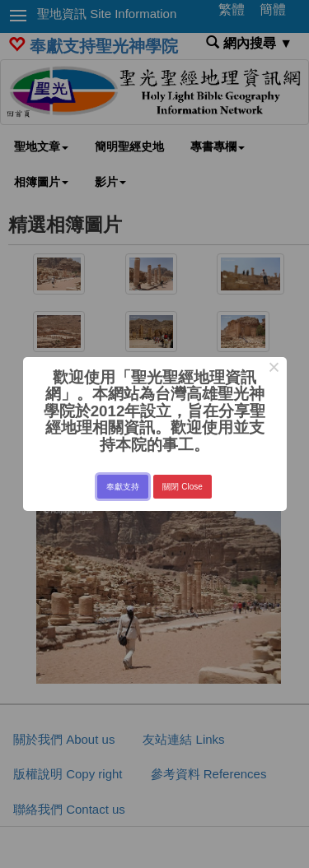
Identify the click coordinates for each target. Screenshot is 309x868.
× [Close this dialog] (274, 369)
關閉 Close (182, 487)
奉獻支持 (123, 487)
